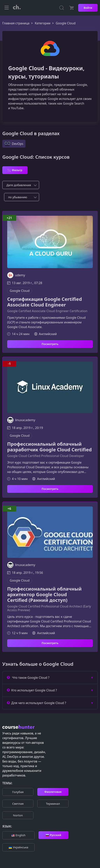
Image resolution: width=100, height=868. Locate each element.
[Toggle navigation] (7, 8)
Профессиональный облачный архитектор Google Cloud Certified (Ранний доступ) (44, 594)
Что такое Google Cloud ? (28, 678)
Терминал (53, 804)
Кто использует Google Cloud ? (32, 690)
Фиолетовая (53, 792)
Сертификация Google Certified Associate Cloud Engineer (45, 302)
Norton (18, 815)
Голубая (18, 792)
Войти (88, 8)
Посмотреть (50, 344)
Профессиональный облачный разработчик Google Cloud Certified (50, 447)
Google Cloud (20, 291)
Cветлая (18, 804)
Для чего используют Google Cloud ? (36, 703)
